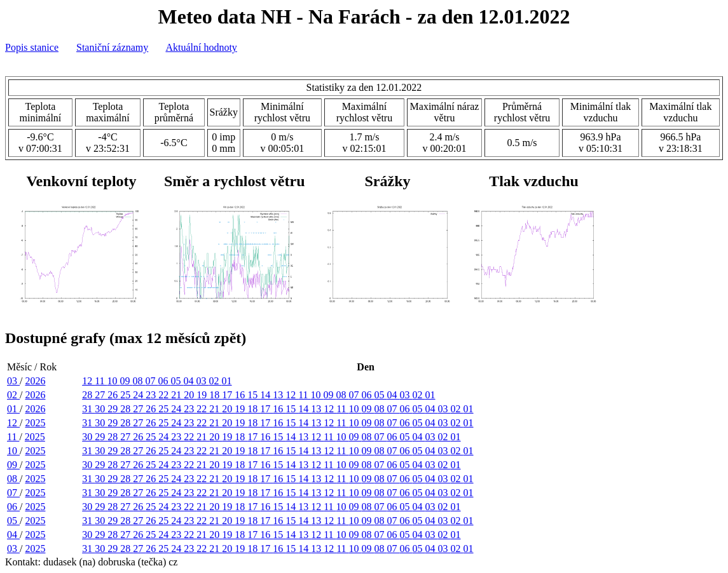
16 (241, 395)
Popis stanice (32, 47)
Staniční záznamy (112, 47)
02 (216, 381)
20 (190, 395)
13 (279, 395)
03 (13, 381)
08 (139, 381)
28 (88, 395)
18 (216, 395)
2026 (35, 381)
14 (266, 395)
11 (101, 381)
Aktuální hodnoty (201, 47)
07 (152, 381)
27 (101, 395)
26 (114, 395)
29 (114, 409)
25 (127, 395)
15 (254, 395)
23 (152, 395)
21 (177, 395)
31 (88, 409)
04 (190, 381)
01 (227, 381)
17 (228, 395)
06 (165, 381)
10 (114, 381)
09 (127, 381)
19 (203, 395)
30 (101, 409)
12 (88, 381)
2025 (35, 423)
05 (177, 381)
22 (165, 395)
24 (139, 395)
